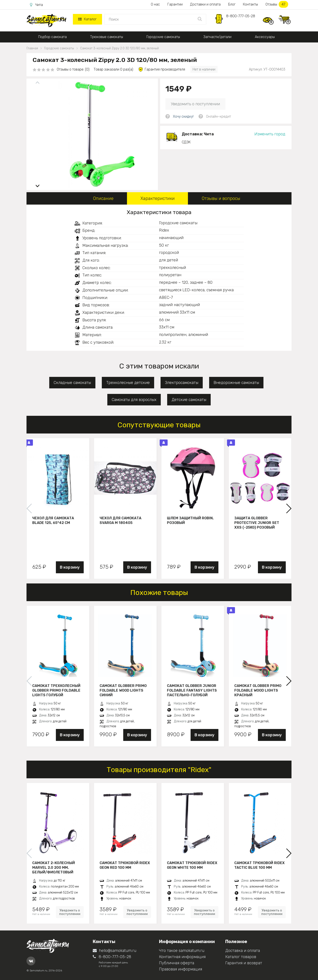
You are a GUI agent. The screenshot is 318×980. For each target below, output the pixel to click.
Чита (36, 5)
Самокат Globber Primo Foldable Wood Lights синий (123, 690)
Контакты (250, 4)
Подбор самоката (52, 37)
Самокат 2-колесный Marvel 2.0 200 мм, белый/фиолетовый (54, 867)
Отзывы (277, 4)
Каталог (87, 19)
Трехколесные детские (128, 383)
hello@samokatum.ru (115, 951)
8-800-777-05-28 (241, 16)
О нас (155, 4)
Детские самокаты (189, 400)
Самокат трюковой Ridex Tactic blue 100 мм (259, 865)
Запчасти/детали (217, 37)
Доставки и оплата (205, 4)
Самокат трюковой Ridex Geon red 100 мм (125, 865)
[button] (38, 184)
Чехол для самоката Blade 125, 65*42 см (53, 520)
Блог (232, 4)
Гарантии (175, 4)
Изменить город (270, 134)
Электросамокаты (182, 383)
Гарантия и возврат (244, 963)
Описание (103, 198)
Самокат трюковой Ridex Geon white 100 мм (192, 865)
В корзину (70, 567)
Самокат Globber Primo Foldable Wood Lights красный (258, 690)
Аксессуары (265, 37)
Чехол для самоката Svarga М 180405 (120, 520)
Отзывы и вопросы (221, 198)
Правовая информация (181, 969)
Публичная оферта (177, 963)
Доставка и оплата (243, 951)
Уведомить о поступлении (195, 104)
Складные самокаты (72, 383)
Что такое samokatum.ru (182, 951)
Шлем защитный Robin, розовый (190, 520)
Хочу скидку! (183, 116)
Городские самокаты (163, 37)
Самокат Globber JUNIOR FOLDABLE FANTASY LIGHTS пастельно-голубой (192, 690)
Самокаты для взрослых (134, 400)
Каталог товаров (241, 957)
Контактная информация (182, 957)
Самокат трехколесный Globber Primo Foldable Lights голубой (56, 690)
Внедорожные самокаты (236, 383)
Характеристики (158, 198)
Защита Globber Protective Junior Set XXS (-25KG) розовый (257, 523)
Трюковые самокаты (107, 37)
